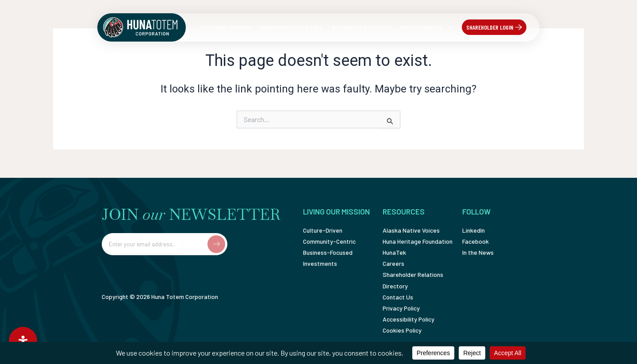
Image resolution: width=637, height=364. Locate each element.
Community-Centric (292, 27)
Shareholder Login (490, 27)
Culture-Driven (226, 27)
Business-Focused (362, 27)
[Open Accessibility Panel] (23, 341)
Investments (427, 27)
